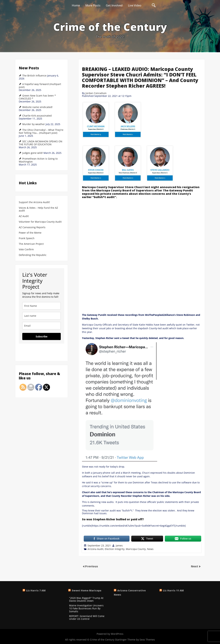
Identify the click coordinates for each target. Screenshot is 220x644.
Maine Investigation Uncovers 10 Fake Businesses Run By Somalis (86, 608)
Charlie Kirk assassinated (37, 116)
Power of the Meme (30, 233)
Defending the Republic (33, 255)
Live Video (135, 5)
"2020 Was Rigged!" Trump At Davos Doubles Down (86, 600)
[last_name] (42, 316)
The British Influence (34, 76)
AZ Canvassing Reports (32, 227)
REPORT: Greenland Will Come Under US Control (87, 618)
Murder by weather (34, 124)
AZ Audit (24, 216)
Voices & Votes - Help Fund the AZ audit (38, 209)
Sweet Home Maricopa (87, 590)
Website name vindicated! (37, 107)
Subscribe (42, 336)
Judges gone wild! (33, 153)
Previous (92, 566)
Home (76, 5)
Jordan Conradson (96, 93)
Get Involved (114, 5)
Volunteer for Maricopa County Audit (41, 222)
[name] (42, 306)
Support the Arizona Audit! (34, 202)
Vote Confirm (26, 250)
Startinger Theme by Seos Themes (135, 640)
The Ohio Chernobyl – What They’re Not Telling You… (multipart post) (41, 131)
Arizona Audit (95, 549)
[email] (42, 326)
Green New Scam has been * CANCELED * (37, 97)
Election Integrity (115, 549)
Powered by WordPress (110, 634)
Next (195, 566)
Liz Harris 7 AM (36, 590)
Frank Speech (27, 238)
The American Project (31, 244)
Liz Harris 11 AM (173, 590)
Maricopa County (136, 549)
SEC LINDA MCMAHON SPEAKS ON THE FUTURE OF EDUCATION (41, 143)
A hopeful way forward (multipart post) (40, 86)
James (119, 545)
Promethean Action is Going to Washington (38, 160)
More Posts (93, 5)
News (150, 549)
